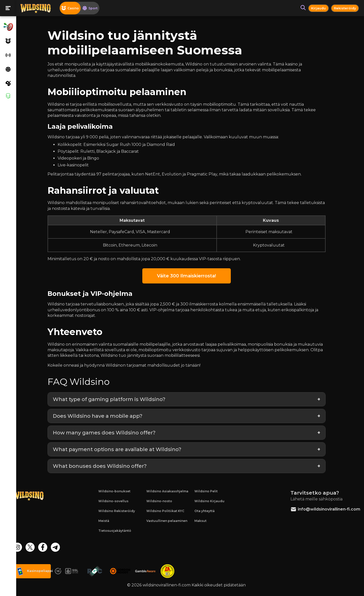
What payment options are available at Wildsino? (124, 449)
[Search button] (301, 8)
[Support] (8, 96)
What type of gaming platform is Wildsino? (116, 399)
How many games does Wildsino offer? (111, 433)
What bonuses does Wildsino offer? (106, 466)
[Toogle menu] (8, 8)
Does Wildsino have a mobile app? (104, 416)
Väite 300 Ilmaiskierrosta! (190, 276)
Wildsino (63, 104)
